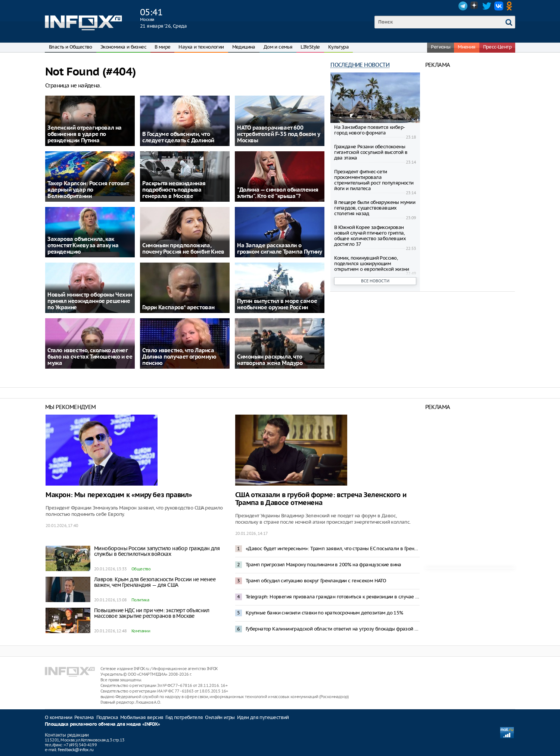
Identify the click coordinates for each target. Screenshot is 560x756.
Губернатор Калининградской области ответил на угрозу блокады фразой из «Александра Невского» (333, 629)
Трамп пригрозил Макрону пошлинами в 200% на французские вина (323, 565)
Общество (141, 569)
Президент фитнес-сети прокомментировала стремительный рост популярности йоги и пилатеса (374, 180)
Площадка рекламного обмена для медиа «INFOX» (102, 724)
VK (499, 6)
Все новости (375, 281)
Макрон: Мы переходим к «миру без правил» (119, 495)
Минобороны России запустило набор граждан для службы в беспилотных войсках (157, 551)
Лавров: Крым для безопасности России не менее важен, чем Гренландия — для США (155, 582)
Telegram (463, 6)
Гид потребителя (184, 717)
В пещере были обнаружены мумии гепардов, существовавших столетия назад (375, 208)
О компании (58, 717)
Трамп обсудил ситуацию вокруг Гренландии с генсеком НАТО (316, 581)
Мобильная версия (142, 717)
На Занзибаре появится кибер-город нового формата (369, 130)
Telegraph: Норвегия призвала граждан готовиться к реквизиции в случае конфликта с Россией (333, 597)
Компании (141, 631)
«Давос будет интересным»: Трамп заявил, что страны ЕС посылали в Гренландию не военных (333, 549)
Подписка (107, 717)
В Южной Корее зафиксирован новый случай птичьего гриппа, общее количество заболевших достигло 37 (370, 236)
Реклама (84, 717)
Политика (140, 600)
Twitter (487, 6)
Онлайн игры (220, 717)
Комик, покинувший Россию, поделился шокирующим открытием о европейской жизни (372, 264)
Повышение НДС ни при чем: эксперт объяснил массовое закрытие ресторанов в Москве (152, 613)
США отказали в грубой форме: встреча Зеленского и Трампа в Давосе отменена (321, 499)
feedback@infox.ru (76, 750)
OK (511, 6)
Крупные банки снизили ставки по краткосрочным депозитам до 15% (324, 613)
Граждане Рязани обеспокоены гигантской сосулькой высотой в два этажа (371, 152)
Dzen (475, 6)
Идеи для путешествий (263, 717)
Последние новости (360, 65)
